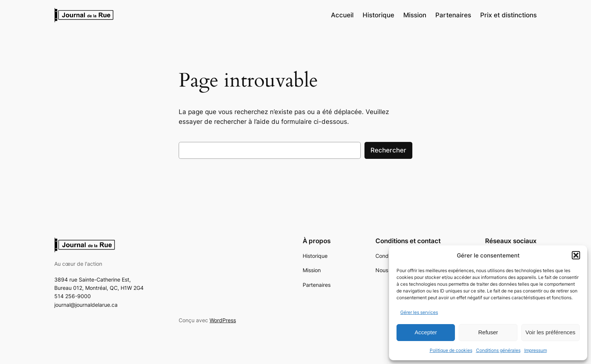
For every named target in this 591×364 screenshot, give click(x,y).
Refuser (488, 332)
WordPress (223, 320)
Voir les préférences (550, 332)
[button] (576, 255)
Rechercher (388, 150)
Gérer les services (419, 312)
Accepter (426, 332)
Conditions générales (498, 350)
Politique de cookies (451, 350)
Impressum (536, 350)
